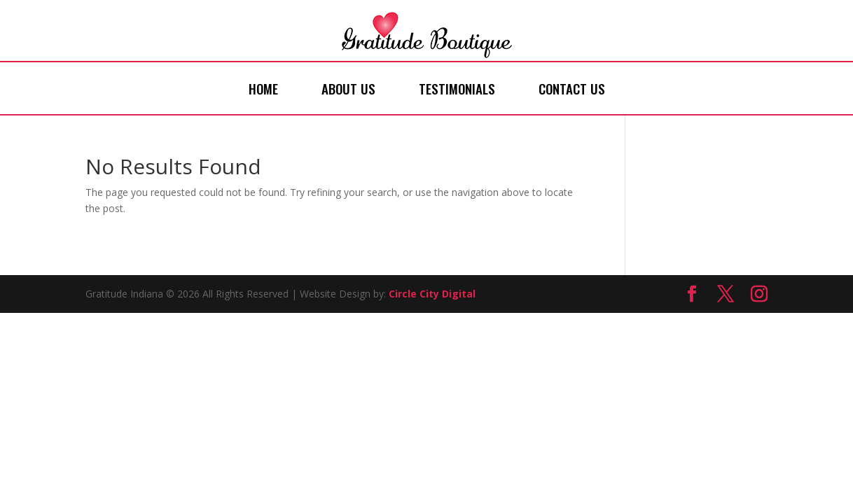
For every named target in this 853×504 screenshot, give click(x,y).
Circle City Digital (432, 294)
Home (263, 88)
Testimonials (457, 88)
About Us (348, 88)
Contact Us (572, 88)
